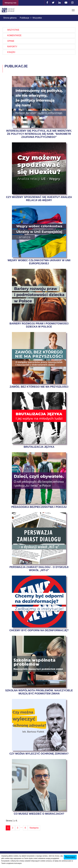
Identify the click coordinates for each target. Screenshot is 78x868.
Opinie (11, 41)
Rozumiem (70, 857)
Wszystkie (13, 30)
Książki (11, 52)
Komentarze (14, 35)
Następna (34, 828)
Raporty (12, 47)
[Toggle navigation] (73, 10)
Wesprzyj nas (10, 3)
